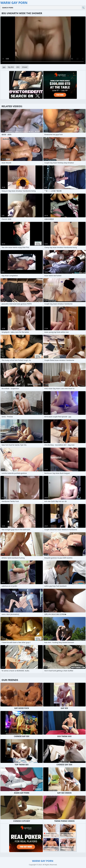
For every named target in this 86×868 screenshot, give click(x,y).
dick (18, 67)
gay (4, 67)
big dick (11, 67)
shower (25, 67)
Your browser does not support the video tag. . (43, 40)
